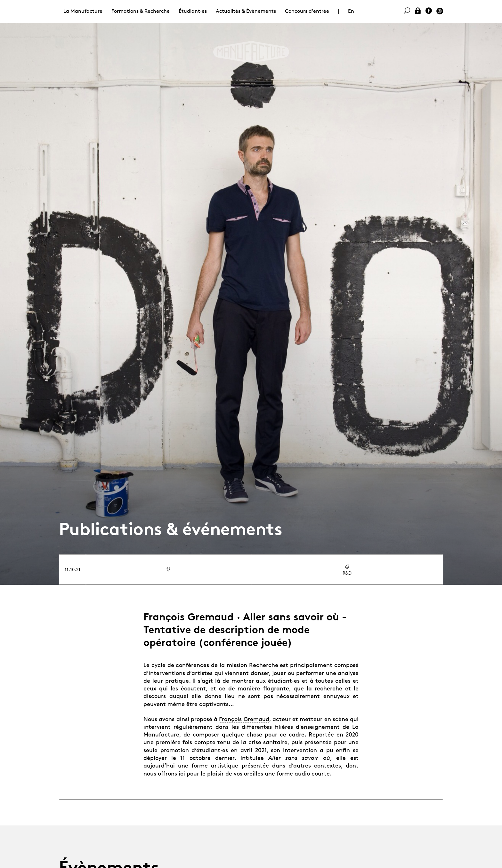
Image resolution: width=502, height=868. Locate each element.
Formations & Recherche (141, 11)
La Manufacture (83, 11)
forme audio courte (303, 773)
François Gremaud (244, 719)
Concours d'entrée (307, 11)
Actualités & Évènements (246, 11)
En (351, 11)
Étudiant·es (193, 11)
